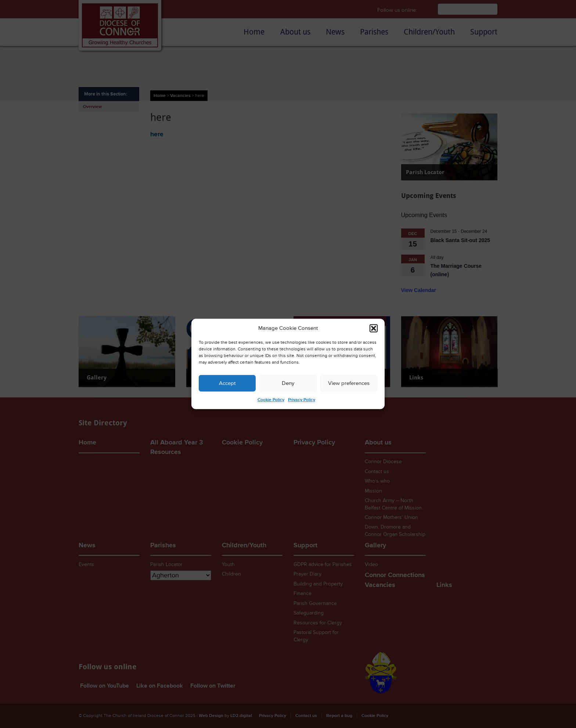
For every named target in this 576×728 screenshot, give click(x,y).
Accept (227, 383)
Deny (288, 383)
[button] (374, 328)
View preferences (349, 383)
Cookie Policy (271, 400)
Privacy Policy (302, 400)
